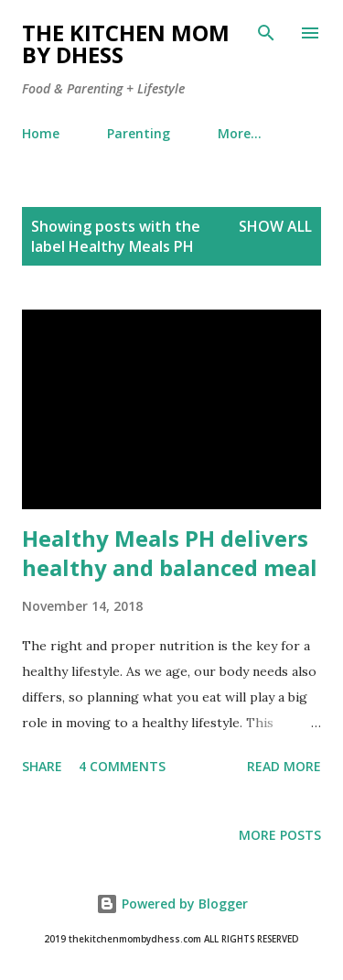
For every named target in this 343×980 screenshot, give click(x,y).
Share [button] (42, 766)
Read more (284, 766)
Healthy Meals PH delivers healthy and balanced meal (170, 553)
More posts (280, 835)
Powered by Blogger (172, 904)
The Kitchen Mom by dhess (126, 44)
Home (41, 133)
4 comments (122, 766)
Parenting (139, 133)
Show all (275, 226)
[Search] (266, 33)
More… (240, 133)
